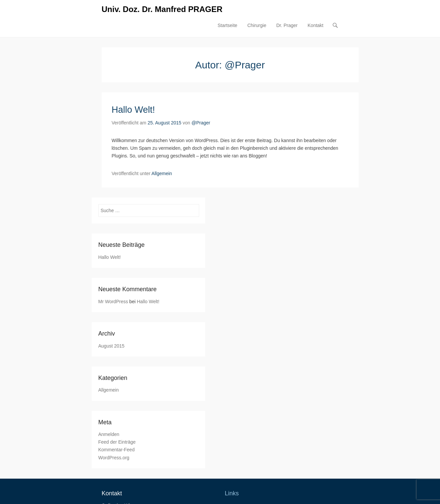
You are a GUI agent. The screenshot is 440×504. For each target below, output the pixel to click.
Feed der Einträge (117, 442)
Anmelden (109, 434)
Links (232, 493)
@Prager (201, 123)
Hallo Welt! (133, 110)
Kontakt (315, 25)
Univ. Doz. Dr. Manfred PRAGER (162, 9)
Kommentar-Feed (117, 450)
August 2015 (112, 346)
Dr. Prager (287, 25)
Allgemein (162, 173)
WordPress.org (114, 458)
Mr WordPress (113, 302)
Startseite (227, 25)
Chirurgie (257, 25)
